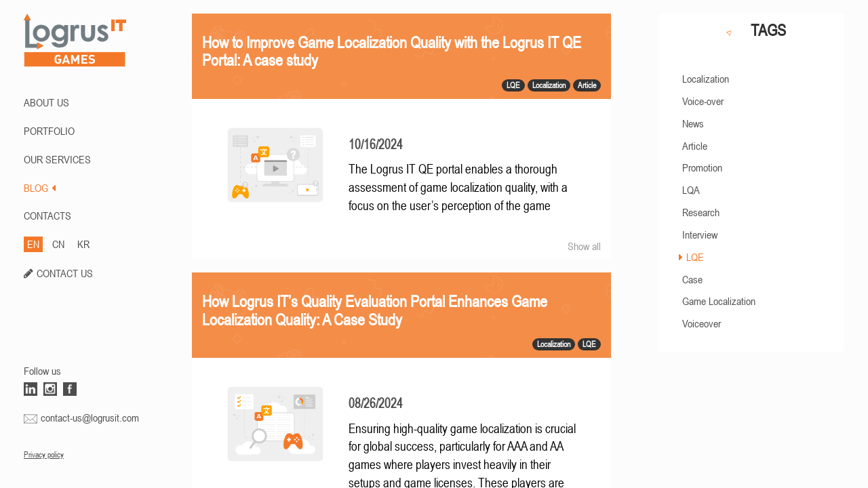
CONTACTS (47, 216)
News (693, 123)
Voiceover (702, 323)
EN (33, 244)
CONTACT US (65, 273)
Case (692, 279)
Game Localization (719, 301)
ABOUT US (46, 102)
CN (58, 244)
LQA (691, 190)
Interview (700, 235)
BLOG (40, 188)
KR (83, 244)
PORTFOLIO (49, 131)
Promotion (702, 167)
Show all (584, 246)
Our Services (57, 159)
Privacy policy (44, 455)
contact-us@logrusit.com (90, 418)
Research (701, 212)
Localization (706, 79)
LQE (695, 257)
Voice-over (703, 101)
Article (695, 146)
